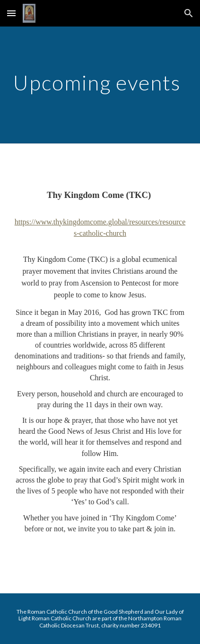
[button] (11, 13)
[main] (100, 85)
